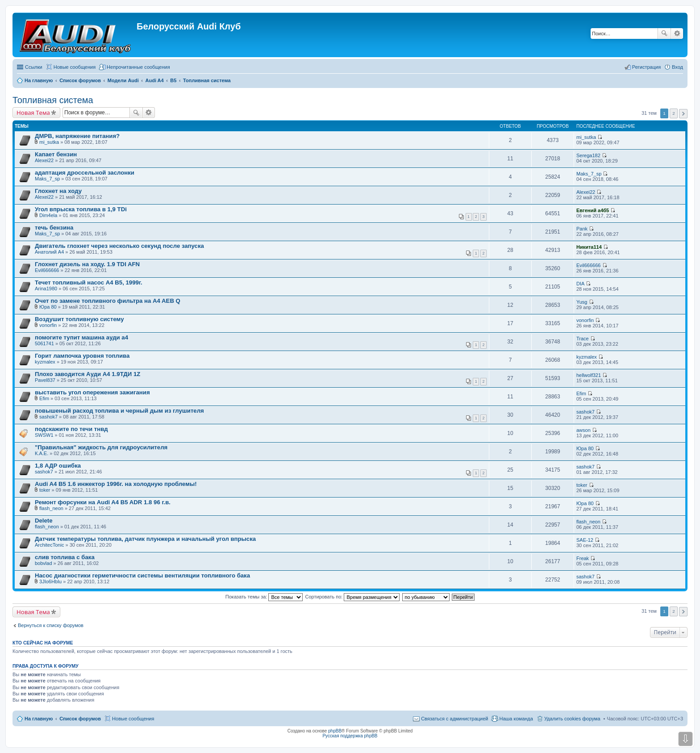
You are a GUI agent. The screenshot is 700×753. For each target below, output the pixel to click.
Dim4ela (48, 215)
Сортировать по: (353, 597)
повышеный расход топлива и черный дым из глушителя (119, 411)
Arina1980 (46, 289)
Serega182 (588, 155)
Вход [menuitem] (677, 67)
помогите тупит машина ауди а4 (81, 337)
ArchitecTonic (49, 545)
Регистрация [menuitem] (646, 67)
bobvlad (44, 563)
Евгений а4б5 (593, 210)
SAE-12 (585, 540)
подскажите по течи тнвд (71, 429)
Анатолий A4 (49, 252)
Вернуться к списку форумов (51, 625)
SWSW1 (44, 435)
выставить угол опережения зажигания (92, 392)
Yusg (582, 302)
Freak (583, 558)
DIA (580, 284)
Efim (44, 398)
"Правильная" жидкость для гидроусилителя (101, 447)
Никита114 (589, 247)
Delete (44, 521)
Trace (583, 339)
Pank (582, 229)
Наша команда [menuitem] (516, 719)
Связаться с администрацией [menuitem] (454, 719)
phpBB (335, 731)
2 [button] (674, 113)
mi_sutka (49, 142)
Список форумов (80, 719)
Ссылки (34, 67)
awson (583, 430)
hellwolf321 (589, 375)
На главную (39, 719)
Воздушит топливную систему (79, 319)
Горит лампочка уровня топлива (82, 356)
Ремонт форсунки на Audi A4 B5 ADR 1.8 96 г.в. (103, 502)
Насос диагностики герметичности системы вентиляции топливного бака (142, 575)
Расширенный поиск (677, 33)
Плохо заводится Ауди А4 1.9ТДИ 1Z (87, 374)
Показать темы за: (264, 597)
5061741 (44, 343)
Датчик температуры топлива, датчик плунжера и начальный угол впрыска (145, 539)
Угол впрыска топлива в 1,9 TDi (81, 209)
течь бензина (54, 228)
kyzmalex (45, 362)
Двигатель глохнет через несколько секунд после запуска (119, 246)
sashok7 (48, 417)
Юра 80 (48, 307)
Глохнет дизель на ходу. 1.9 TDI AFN (87, 264)
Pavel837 (45, 380)
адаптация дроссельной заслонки (85, 173)
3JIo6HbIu (50, 581)
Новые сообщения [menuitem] (75, 67)
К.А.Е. (42, 453)
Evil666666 (47, 270)
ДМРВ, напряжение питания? (77, 136)
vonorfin (48, 325)
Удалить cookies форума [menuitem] (572, 719)
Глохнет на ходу (58, 191)
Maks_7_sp (47, 179)
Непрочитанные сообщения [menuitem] (138, 67)
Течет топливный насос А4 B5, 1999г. (89, 282)
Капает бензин (56, 154)
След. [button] (683, 114)
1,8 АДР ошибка (58, 466)
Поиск (664, 33)
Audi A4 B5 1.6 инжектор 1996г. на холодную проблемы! (116, 484)
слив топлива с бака (65, 557)
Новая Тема (33, 113)
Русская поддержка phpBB (350, 736)
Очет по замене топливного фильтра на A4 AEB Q (108, 301)
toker (45, 490)
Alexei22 (44, 160)
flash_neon (51, 508)
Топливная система (53, 100)
